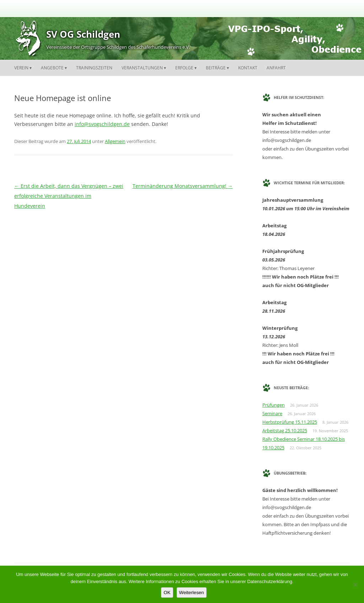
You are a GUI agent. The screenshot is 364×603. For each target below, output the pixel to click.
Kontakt (248, 68)
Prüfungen (274, 405)
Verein (21, 68)
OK (167, 593)
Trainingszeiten (94, 68)
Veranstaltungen (142, 68)
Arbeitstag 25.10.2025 (285, 430)
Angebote (52, 68)
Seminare (272, 413)
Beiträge (216, 68)
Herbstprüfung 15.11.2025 (290, 422)
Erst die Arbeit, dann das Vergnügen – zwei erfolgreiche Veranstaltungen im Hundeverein (69, 196)
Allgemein (115, 141)
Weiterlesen (192, 593)
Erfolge (184, 68)
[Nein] (355, 585)
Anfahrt (276, 68)
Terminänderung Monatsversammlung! (183, 186)
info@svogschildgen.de (102, 124)
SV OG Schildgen (83, 34)
